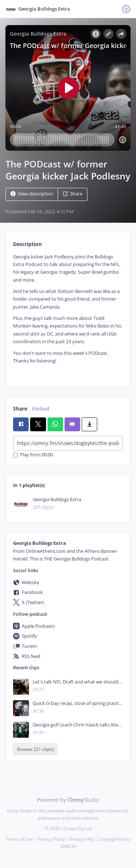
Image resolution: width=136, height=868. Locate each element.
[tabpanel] (68, 315)
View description (32, 194)
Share (73, 194)
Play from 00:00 (33, 455)
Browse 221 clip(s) (36, 749)
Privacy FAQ (82, 839)
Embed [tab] (41, 409)
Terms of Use (19, 839)
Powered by (68, 800)
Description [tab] (27, 244)
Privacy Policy (51, 839)
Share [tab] (20, 409)
